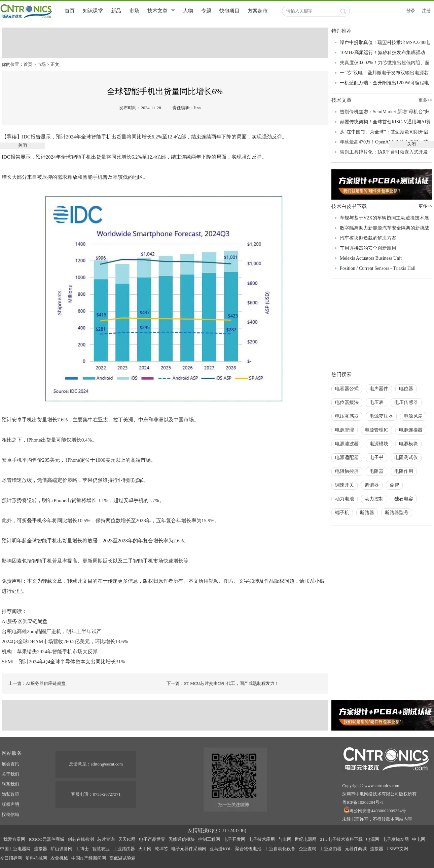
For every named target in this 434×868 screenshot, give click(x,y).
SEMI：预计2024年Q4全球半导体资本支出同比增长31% (63, 662)
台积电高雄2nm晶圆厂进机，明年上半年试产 (52, 631)
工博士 (82, 849)
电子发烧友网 (396, 839)
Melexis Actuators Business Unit (371, 258)
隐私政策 (10, 794)
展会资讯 (10, 764)
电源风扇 (413, 416)
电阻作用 (404, 471)
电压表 (376, 402)
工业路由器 (124, 849)
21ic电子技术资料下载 (341, 839)
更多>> (425, 206)
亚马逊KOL (221, 849)
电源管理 (345, 430)
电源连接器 (411, 430)
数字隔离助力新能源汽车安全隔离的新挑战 (385, 228)
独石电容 (404, 499)
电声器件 (379, 389)
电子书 (376, 458)
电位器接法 (347, 402)
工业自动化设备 (280, 849)
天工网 (145, 849)
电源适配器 (347, 458)
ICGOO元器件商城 (46, 839)
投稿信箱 (10, 814)
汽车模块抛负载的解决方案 (368, 238)
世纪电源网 (306, 839)
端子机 (342, 513)
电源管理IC (376, 430)
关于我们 (10, 774)
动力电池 (345, 499)
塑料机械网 (36, 858)
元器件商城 (356, 849)
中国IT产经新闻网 (89, 858)
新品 (116, 11)
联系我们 (10, 784)
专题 (206, 11)
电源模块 (379, 444)
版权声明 (10, 804)
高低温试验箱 (122, 858)
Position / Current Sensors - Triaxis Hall (378, 268)
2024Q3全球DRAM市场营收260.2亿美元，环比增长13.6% (65, 642)
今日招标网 (11, 858)
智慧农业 (101, 849)
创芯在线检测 (81, 839)
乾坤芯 (161, 849)
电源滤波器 (347, 444)
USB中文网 (397, 849)
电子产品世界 (152, 839)
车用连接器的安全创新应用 (368, 248)
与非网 (285, 839)
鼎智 (394, 485)
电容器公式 (347, 389)
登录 (411, 11)
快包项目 (229, 11)
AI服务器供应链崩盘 (25, 621)
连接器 (41, 849)
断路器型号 (397, 513)
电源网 (373, 839)
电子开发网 (234, 839)
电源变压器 (381, 416)
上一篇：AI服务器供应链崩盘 (37, 683)
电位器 (406, 389)
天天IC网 (127, 839)
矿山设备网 (61, 849)
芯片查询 (106, 839)
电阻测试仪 (406, 458)
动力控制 (374, 499)
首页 (70, 11)
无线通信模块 (182, 839)
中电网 (419, 839)
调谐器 (372, 485)
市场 (134, 11)
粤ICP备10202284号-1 (363, 802)
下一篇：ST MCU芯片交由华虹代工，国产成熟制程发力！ (223, 683)
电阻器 (376, 471)
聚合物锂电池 (248, 849)
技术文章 (157, 11)
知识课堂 (93, 11)
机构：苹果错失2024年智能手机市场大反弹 (50, 652)
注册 (426, 11)
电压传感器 (406, 402)
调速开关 (345, 485)
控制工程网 (209, 839)
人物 (188, 11)
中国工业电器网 (15, 849)
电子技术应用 (262, 839)
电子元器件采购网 (189, 849)
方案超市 (258, 11)
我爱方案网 (14, 839)
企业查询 (308, 849)
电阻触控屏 (347, 471)
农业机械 (59, 858)
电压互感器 (347, 416)
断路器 (367, 513)
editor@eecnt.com (107, 764)
